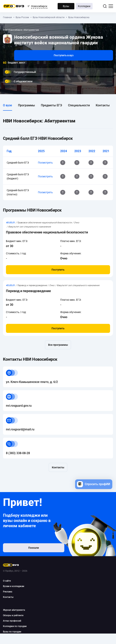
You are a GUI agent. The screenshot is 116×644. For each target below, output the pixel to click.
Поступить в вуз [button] (64, 55)
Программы (26, 105)
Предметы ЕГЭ (51, 105)
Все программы (58, 345)
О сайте (7, 581)
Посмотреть (45, 163)
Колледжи (84, 6)
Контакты (103, 105)
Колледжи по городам (15, 626)
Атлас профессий (12, 621)
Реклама (8, 592)
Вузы (66, 6)
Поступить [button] (58, 270)
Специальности (79, 105)
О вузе (8, 105)
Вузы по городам (12, 632)
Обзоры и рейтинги (13, 615)
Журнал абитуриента (14, 610)
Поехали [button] (27, 549)
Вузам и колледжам (14, 586)
